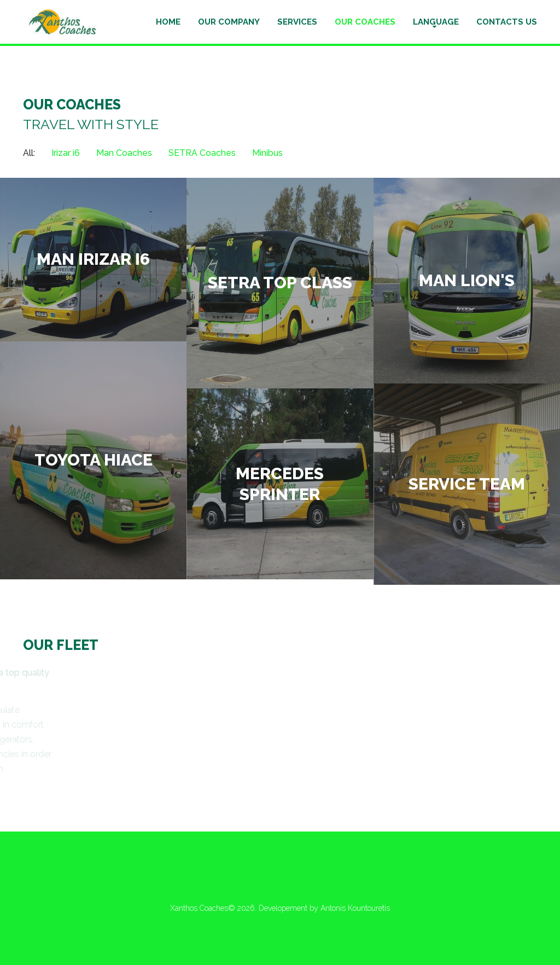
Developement (284, 908)
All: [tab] (29, 153)
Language (436, 22)
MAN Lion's (467, 280)
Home (168, 22)
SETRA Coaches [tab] (202, 153)
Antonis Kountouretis (355, 908)
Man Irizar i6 (93, 259)
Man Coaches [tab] (124, 153)
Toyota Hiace (94, 460)
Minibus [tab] (267, 153)
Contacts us (507, 22)
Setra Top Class (280, 283)
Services (297, 22)
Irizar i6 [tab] (66, 153)
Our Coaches (365, 22)
